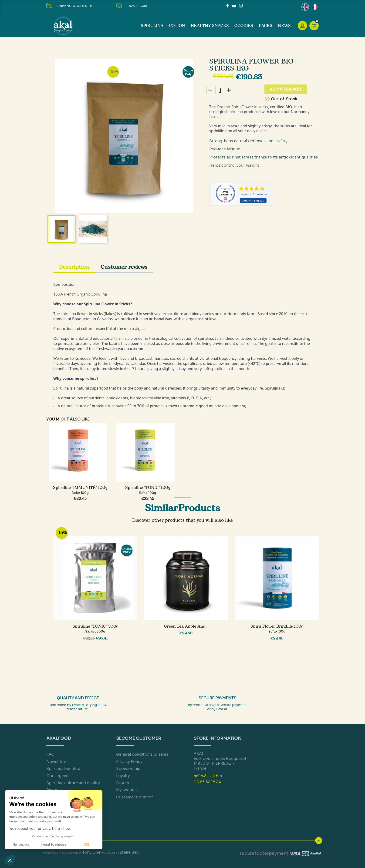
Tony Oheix (93, 852)
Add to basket (286, 90)
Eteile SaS (129, 852)
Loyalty (123, 776)
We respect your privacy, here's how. (40, 829)
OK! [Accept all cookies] (86, 845)
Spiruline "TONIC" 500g (95, 626)
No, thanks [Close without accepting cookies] (21, 845)
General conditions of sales (142, 754)
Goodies (244, 26)
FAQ (50, 754)
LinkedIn (247, 6)
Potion (177, 26)
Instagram (241, 6)
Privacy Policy (129, 762)
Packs (266, 26)
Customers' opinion (135, 797)
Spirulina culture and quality (73, 783)
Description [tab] (74, 267)
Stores (123, 783)
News (284, 26)
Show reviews (253, 201)
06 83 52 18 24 (207, 782)
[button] (10, 860)
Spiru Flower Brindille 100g (277, 626)
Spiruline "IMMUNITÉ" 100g (80, 488)
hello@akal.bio (208, 776)
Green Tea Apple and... (186, 626)
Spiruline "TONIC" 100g (148, 488)
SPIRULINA (152, 26)
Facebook (228, 6)
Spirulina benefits (63, 769)
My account (127, 790)
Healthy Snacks (210, 26)
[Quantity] (220, 90)
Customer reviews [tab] (124, 267)
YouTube (234, 6)
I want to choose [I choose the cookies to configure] (54, 845)
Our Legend (57, 776)
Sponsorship (128, 769)
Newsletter (57, 762)
